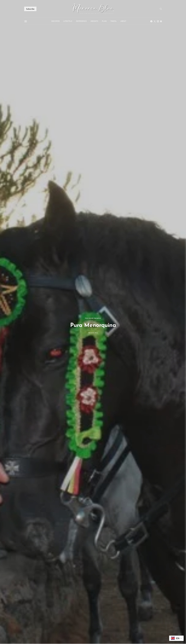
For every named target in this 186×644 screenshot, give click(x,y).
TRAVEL (114, 21)
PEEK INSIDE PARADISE (93, 318)
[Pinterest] (161, 21)
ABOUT (123, 21)
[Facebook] (151, 21)
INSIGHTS (94, 21)
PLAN (104, 21)
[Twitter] (155, 21)
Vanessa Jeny (93, 333)
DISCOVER (56, 21)
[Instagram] (158, 21)
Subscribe (30, 9)
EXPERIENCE (81, 21)
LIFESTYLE (68, 21)
